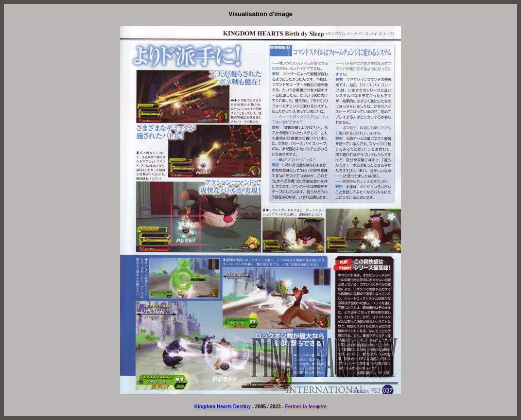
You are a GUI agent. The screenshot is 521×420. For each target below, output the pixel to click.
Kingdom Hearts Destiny (223, 407)
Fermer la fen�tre (306, 407)
